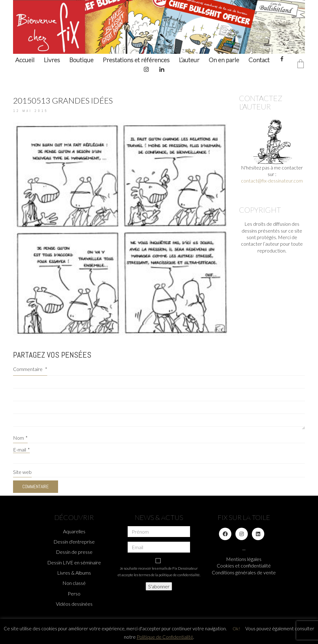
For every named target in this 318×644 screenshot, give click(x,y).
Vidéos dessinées (74, 604)
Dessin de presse (74, 552)
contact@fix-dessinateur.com (272, 181)
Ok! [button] (236, 629)
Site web (22, 472)
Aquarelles (74, 531)
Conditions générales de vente (244, 572)
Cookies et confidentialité (244, 565)
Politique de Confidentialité (165, 637)
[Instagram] (242, 534)
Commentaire (30, 369)
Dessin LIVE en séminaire (74, 562)
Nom (20, 438)
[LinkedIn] (258, 534)
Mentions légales (244, 559)
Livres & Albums (74, 573)
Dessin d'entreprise (74, 542)
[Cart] (301, 64)
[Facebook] (225, 534)
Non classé (74, 583)
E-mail (21, 449)
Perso (74, 593)
